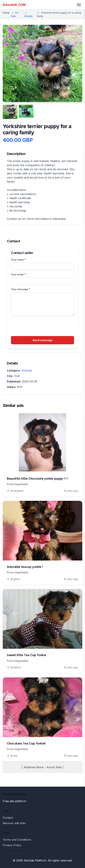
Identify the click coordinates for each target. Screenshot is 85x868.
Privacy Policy (12, 845)
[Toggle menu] (79, 5)
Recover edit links (14, 823)
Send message (43, 340)
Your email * (18, 274)
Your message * (21, 289)
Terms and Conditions (17, 840)
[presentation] (37, 327)
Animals (28, 16)
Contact (8, 818)
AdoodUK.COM (14, 5)
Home (6, 13)
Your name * (18, 260)
